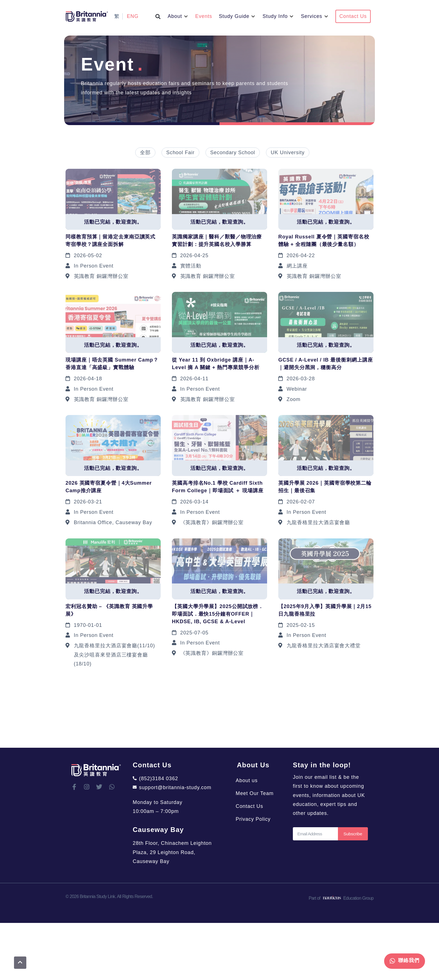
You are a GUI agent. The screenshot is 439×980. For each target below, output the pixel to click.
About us (248, 780)
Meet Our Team (256, 793)
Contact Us (251, 806)
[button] (158, 16)
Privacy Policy (254, 819)
